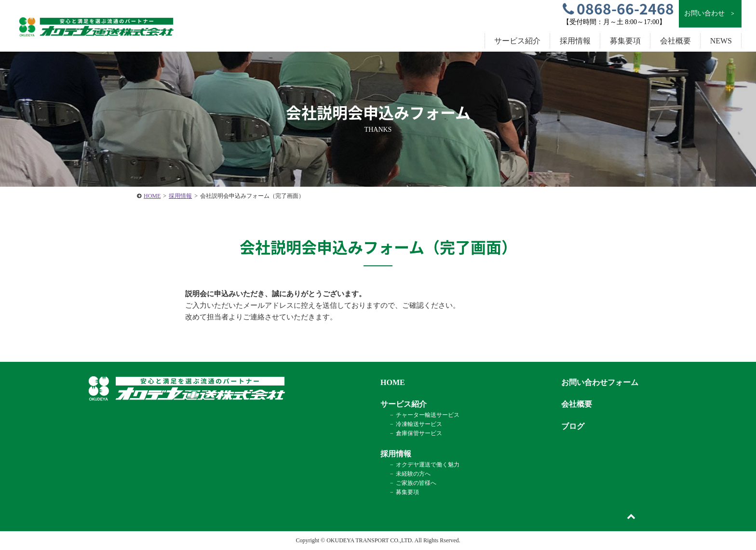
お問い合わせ (710, 14)
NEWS (721, 41)
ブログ (573, 426)
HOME (152, 196)
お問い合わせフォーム (600, 382)
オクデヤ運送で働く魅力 (428, 465)
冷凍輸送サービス (419, 424)
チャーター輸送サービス (428, 415)
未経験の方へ (413, 474)
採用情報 (180, 196)
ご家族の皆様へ (416, 483)
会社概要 (675, 41)
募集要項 (625, 41)
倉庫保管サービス (419, 433)
